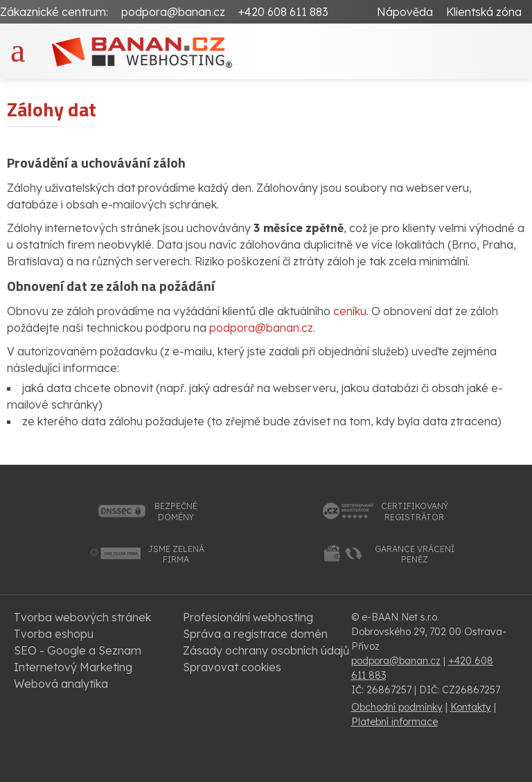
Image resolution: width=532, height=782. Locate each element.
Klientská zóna (484, 12)
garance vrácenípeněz (415, 554)
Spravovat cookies (232, 667)
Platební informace (394, 722)
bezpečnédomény (176, 512)
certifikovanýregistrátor (415, 512)
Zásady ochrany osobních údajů (266, 650)
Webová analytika (61, 684)
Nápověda (405, 12)
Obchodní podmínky (397, 707)
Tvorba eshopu (54, 634)
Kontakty (471, 707)
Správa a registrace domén (255, 634)
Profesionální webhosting (248, 617)
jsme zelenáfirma (176, 554)
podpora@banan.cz (173, 12)
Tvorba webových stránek (82, 617)
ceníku (350, 311)
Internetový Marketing (73, 667)
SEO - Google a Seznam (78, 650)
